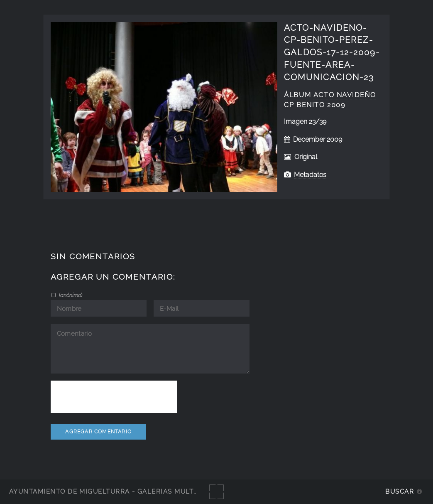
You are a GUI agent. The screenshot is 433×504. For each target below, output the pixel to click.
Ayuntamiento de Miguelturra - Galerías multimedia (114, 491)
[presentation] (114, 397)
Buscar (400, 491)
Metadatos (310, 175)
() (70, 295)
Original (306, 157)
